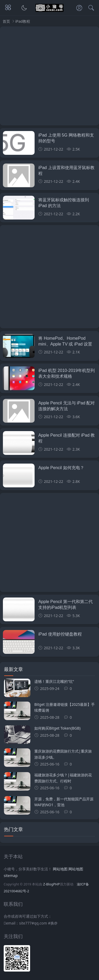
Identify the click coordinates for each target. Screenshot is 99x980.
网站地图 (60, 869)
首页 (6, 21)
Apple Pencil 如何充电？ (61, 468)
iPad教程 (23, 21)
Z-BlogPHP (51, 884)
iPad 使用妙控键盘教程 (60, 634)
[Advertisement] (49, 76)
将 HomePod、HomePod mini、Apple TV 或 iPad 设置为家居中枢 (65, 344)
